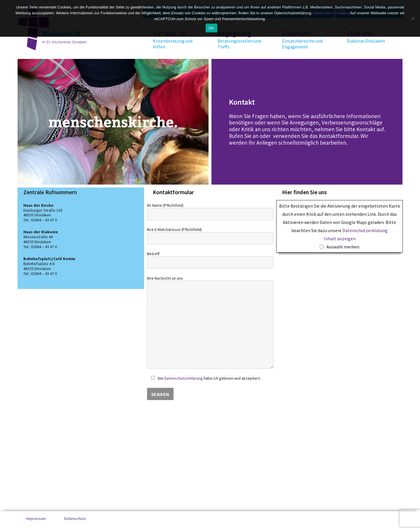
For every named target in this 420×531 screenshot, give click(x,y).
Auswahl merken (343, 247)
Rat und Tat (175, 39)
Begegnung (239, 39)
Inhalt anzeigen (340, 239)
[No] (413, 18)
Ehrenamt (304, 39)
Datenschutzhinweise (331, 13)
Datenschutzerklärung (183, 378)
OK (211, 28)
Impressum (36, 518)
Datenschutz (75, 518)
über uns (369, 36)
